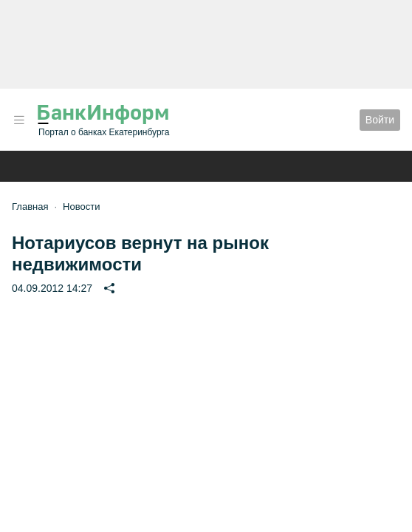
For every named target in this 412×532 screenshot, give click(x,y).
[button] (19, 120)
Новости (81, 207)
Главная (30, 207)
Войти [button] (380, 120)
